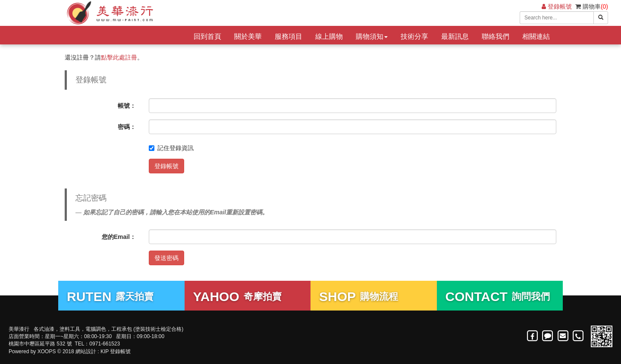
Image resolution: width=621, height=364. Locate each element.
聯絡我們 (496, 36)
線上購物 (329, 36)
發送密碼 (166, 258)
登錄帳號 (557, 6)
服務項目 (289, 36)
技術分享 (414, 36)
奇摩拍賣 (237, 297)
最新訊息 (455, 36)
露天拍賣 (110, 297)
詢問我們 (498, 297)
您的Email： (119, 237)
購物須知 (372, 36)
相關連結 (536, 36)
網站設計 (86, 351)
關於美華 (248, 36)
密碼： (127, 127)
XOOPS (47, 351)
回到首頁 (207, 36)
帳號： (127, 106)
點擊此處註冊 (119, 57)
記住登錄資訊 (171, 148)
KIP (105, 351)
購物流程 (359, 297)
